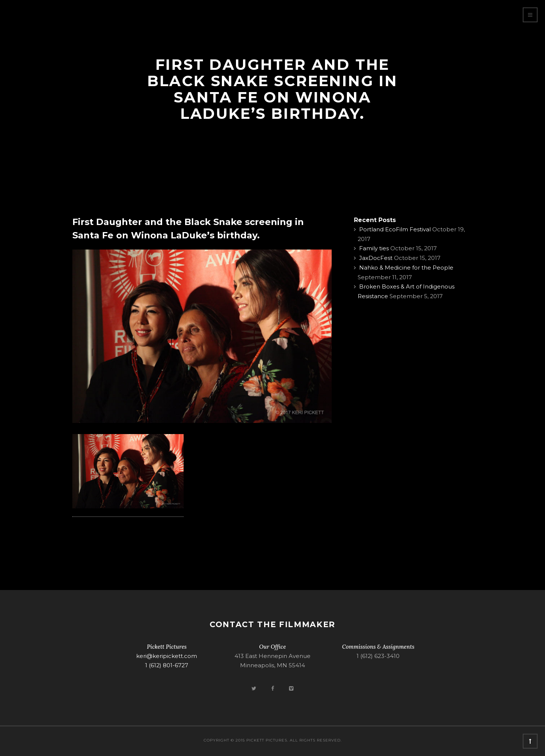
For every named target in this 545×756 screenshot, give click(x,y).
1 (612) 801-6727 (167, 665)
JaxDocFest (376, 258)
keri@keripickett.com (167, 656)
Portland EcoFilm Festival (395, 229)
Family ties (374, 248)
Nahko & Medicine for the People (406, 268)
